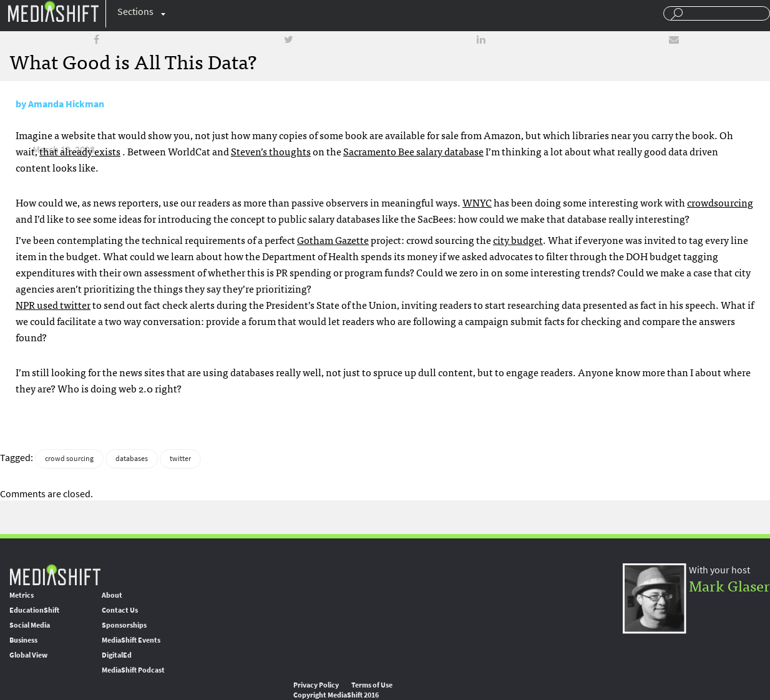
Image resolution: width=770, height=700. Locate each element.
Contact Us (120, 610)
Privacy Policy (316, 685)
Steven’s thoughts (271, 151)
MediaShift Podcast (133, 670)
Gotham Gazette (333, 240)
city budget (518, 240)
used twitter (53, 304)
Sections (135, 12)
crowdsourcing (720, 202)
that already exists (80, 151)
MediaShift (55, 574)
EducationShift (34, 610)
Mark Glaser (729, 585)
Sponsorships (124, 625)
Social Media (30, 625)
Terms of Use (372, 685)
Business (23, 640)
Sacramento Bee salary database (413, 151)
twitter (180, 459)
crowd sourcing (69, 459)
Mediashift (53, 11)
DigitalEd (117, 655)
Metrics (22, 595)
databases (132, 459)
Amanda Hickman (66, 104)
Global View (28, 655)
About (112, 595)
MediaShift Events (131, 640)
